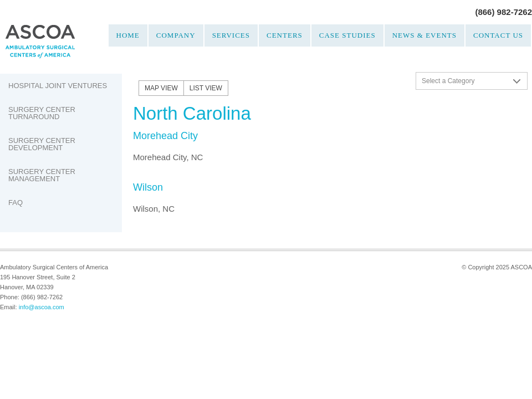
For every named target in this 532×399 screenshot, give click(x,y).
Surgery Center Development (42, 144)
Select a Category (448, 81)
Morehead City (165, 136)
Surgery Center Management (42, 175)
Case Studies (347, 35)
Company (176, 35)
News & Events (424, 35)
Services (231, 35)
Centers (285, 35)
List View (206, 88)
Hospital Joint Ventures (58, 86)
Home (128, 35)
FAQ (16, 203)
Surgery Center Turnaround (42, 113)
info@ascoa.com (42, 307)
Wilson (148, 187)
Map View (161, 88)
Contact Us (498, 35)
